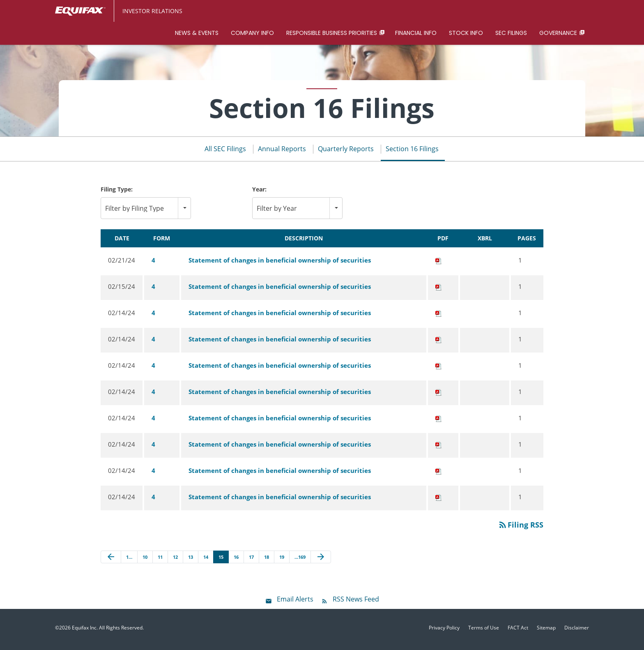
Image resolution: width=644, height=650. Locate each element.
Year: (259, 192)
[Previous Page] (111, 560)
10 (145, 560)
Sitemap (546, 631)
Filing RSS (521, 528)
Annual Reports (282, 152)
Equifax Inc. (85, 631)
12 (175, 560)
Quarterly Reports (346, 152)
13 (191, 560)
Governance (558, 33)
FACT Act (518, 631)
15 (221, 560)
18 (267, 560)
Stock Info (466, 33)
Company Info (252, 33)
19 (282, 560)
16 (236, 560)
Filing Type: (117, 192)
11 (160, 560)
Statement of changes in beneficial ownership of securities (280, 263)
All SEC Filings (225, 152)
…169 (300, 560)
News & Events (197, 33)
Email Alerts (295, 602)
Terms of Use (484, 631)
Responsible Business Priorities (332, 33)
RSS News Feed (356, 602)
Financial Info (416, 33)
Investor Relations (152, 11)
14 (206, 560)
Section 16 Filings (412, 152)
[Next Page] (321, 560)
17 (251, 560)
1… (129, 560)
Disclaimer (577, 631)
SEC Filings (511, 33)
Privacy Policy (444, 631)
